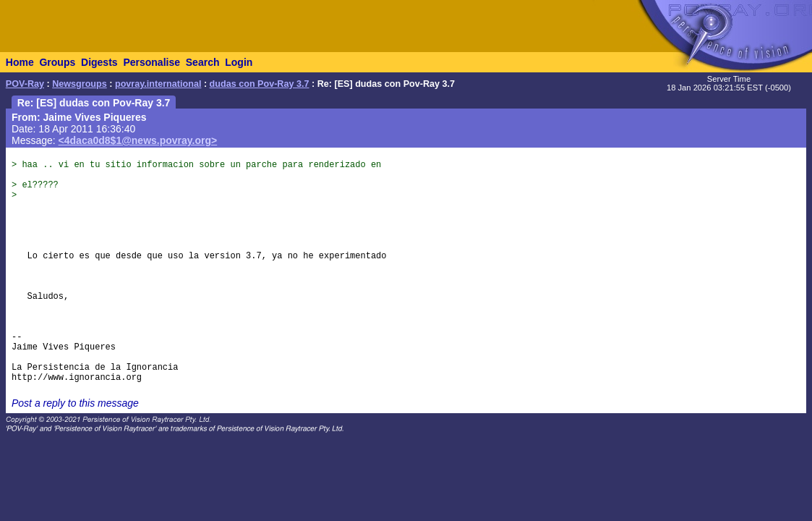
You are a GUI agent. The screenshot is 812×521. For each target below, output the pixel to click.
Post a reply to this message (75, 403)
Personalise (151, 62)
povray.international (158, 84)
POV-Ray (25, 84)
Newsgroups (80, 84)
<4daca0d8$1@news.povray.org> (138, 140)
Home (20, 62)
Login (239, 62)
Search (203, 62)
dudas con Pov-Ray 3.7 (260, 84)
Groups (57, 62)
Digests (99, 62)
